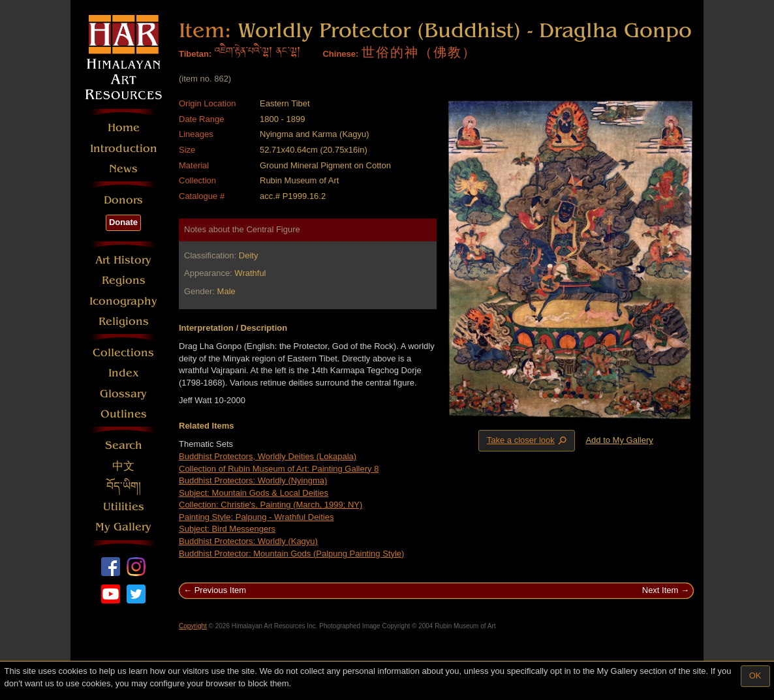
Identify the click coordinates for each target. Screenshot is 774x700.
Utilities (124, 507)
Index (124, 373)
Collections (123, 353)
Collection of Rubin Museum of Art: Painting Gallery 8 (279, 469)
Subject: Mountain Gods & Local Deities (254, 493)
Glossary (123, 394)
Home (124, 128)
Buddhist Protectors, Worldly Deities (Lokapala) (268, 456)
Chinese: (340, 54)
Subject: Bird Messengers (227, 529)
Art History (123, 260)
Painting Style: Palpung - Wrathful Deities (256, 517)
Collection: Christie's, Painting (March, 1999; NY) (271, 505)
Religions (124, 321)
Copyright (193, 626)
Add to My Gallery (619, 440)
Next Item (660, 590)
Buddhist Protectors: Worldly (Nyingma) (253, 480)
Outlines (124, 414)
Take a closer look (528, 440)
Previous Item (220, 590)
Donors (123, 200)
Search (124, 445)
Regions (124, 280)
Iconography (123, 301)
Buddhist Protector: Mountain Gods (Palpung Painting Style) (291, 554)
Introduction (124, 148)
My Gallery (123, 527)
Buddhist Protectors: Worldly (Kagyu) (248, 541)
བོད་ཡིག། (124, 486)
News (123, 169)
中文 (123, 466)
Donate (123, 222)
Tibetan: (195, 54)
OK (755, 676)
